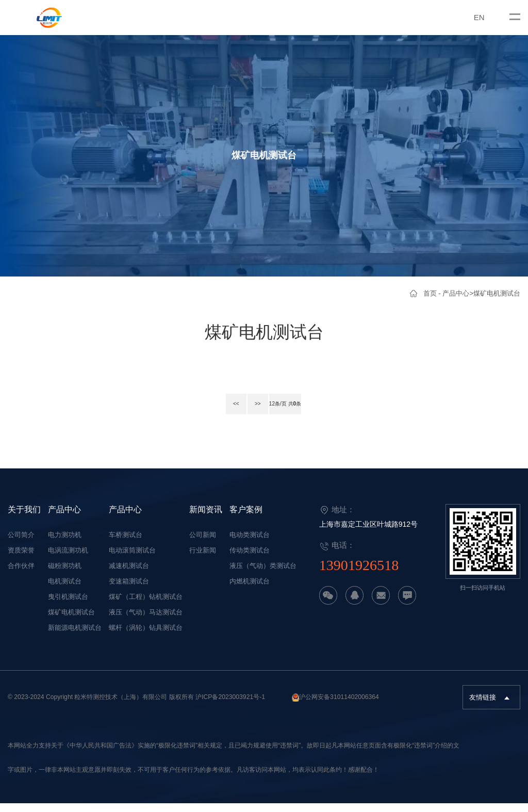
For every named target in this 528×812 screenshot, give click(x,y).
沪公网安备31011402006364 (339, 706)
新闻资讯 (206, 518)
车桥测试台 (126, 544)
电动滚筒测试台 (132, 559)
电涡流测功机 (68, 559)
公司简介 (21, 544)
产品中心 (456, 293)
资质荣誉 (21, 559)
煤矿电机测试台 (497, 293)
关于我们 (24, 518)
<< (228, 414)
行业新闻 (203, 559)
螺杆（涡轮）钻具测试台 (146, 637)
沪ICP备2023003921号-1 (230, 706)
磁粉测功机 (65, 575)
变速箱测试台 (129, 590)
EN (479, 17)
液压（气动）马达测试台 (146, 621)
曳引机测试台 (68, 606)
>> (250, 414)
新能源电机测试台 (75, 637)
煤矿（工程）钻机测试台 (146, 606)
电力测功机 (65, 544)
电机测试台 (65, 590)
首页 (430, 293)
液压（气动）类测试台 (263, 575)
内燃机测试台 (250, 590)
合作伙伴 (21, 575)
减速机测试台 (129, 575)
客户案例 (246, 518)
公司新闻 (203, 544)
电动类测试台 (250, 544)
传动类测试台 (250, 559)
